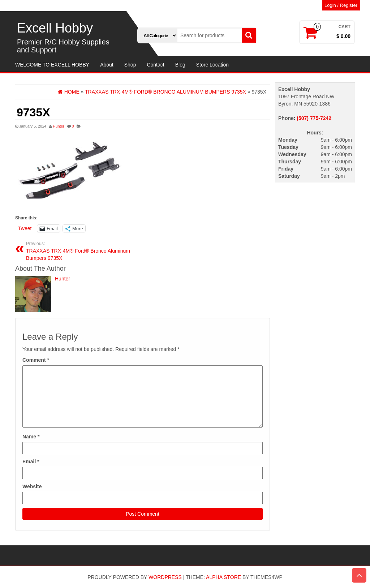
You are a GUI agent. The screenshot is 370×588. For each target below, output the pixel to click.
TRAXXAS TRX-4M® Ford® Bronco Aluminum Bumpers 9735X (82, 251)
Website (32, 486)
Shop (130, 65)
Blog (180, 65)
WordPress (165, 577)
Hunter (59, 126)
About (107, 65)
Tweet (25, 228)
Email (31, 462)
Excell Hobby (55, 28)
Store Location (212, 65)
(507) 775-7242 (314, 118)
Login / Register (341, 5)
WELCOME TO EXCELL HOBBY (52, 65)
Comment (36, 360)
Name (31, 437)
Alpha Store (223, 577)
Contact (155, 65)
